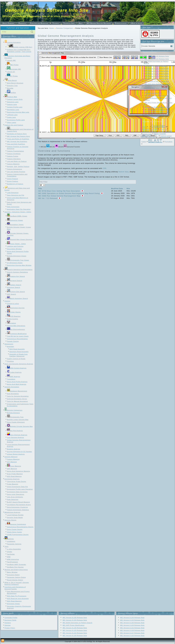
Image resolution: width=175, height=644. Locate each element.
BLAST (155, 141)
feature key (151, 137)
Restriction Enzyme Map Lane (18, 112)
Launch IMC (11, 60)
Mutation (154, 129)
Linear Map (149, 131)
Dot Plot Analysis (15, 431)
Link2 (88, 640)
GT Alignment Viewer (15, 263)
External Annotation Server (17, 399)
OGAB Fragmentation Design (18, 535)
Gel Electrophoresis (16, 329)
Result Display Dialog (15, 580)
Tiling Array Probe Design (17, 481)
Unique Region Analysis (16, 454)
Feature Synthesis (14, 154)
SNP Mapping (12, 469)
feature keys (124, 172)
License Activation (13, 42)
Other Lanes (12, 122)
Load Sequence (13, 193)
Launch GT (11, 72)
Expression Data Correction (17, 492)
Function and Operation (39, 23)
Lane (169, 131)
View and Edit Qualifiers (16, 144)
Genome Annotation (12, 387)
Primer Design (14, 312)
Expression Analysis (12, 479)
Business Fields (10, 620)
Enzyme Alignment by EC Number (19, 452)
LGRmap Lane (12, 115)
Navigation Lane (13, 110)
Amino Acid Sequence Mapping (19, 471)
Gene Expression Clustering (17, 507)
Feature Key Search (16, 276)
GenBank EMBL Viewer (17, 216)
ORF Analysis (14, 377)
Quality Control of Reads (16, 359)
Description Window (14, 249)
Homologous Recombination (17, 339)
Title (40, 189)
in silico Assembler (14, 549)
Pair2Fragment (12, 562)
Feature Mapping (13, 164)
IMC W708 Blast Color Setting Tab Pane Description (59, 191)
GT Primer (12, 76)
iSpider (10, 552)
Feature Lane (12, 104)
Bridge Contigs (12, 319)
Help (81, 23)
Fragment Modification (17, 334)
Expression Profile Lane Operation (20, 489)
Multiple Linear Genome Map (18, 420)
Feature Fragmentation (15, 151)
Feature (158, 138)
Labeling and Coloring (15, 246)
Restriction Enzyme (16, 308)
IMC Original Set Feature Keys (18, 136)
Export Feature (13, 181)
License (161, 131)
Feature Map (11, 97)
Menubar (10, 88)
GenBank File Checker (15, 567)
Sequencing (9, 344)
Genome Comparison (13, 410)
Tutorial (56, 23)
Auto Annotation (13, 394)
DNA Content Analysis (17, 368)
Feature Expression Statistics (18, 510)
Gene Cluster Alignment (16, 422)
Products (22, 23)
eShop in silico (136, 23)
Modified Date (117, 189)
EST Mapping (12, 462)
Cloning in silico (13, 304)
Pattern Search (14, 285)
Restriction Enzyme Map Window (19, 265)
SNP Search (11, 294)
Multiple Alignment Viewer (17, 256)
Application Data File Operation (19, 209)
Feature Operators (14, 159)
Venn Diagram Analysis (17, 435)
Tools (6, 546)
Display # (39, 184)
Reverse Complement (16, 524)
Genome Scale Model (15, 517)
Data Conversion (13, 207)
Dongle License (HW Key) (20, 47)
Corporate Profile (11, 618)
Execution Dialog (13, 575)
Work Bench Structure (15, 83)
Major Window (12, 572)
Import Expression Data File (17, 487)
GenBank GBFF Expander (17, 564)
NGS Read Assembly (17, 349)
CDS (104, 168)
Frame (153, 136)
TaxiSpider (11, 554)
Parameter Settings (14, 544)
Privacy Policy (10, 628)
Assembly (11, 346)
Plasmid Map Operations (16, 326)
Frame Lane (11, 117)
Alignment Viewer (13, 604)
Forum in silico (121, 23)
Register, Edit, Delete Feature (18, 166)
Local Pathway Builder (15, 515)
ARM (9, 557)
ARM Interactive (13, 559)
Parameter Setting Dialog (16, 577)
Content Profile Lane (15, 107)
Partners (8, 623)
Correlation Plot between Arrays (19, 505)
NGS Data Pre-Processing (17, 596)
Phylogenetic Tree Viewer (18, 260)
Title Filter (39, 180)
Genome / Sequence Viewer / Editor (18, 212)
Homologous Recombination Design (20, 527)
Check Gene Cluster (14, 532)
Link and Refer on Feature (17, 161)
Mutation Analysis (14, 449)
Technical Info (69, 23)
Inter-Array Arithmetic (15, 497)
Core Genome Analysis (15, 437)
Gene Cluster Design (15, 529)
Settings (9, 539)
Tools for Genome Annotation (18, 396)
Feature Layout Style (15, 99)
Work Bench (11, 80)
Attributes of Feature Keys (17, 134)
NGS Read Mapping (14, 476)
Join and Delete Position (16, 172)
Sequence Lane (13, 102)
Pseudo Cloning (13, 341)
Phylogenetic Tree (15, 417)
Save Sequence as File (16, 195)
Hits (128, 189)
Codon (144, 142)
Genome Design (10, 520)
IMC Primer (13, 65)
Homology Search (13, 287)
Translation (11, 379)
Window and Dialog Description (16, 570)
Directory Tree (12, 86)
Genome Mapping (11, 457)
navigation (145, 129)
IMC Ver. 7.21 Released (48, 198)
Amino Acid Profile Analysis (17, 382)
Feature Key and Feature (14, 125)
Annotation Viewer (15, 225)
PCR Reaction (14, 316)
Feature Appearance (15, 169)
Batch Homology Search (17, 298)
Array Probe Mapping (15, 474)
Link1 (82, 640)
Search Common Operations (17, 272)
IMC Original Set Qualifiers (17, 141)
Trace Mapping (14, 466)
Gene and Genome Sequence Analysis (19, 364)
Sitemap (8, 625)
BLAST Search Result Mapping (18, 502)
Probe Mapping (13, 484)
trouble (144, 127)
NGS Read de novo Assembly (18, 599)
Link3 (93, 640)
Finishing (10, 361)
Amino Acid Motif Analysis (17, 384)
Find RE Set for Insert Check (18, 336)
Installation (11, 541)
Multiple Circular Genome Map (20, 426)
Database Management (17, 391)
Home (52, 28)
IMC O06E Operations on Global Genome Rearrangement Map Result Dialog (69, 193)
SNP (149, 127)
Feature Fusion (13, 156)
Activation (169, 142)
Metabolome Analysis (12, 512)
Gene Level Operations (16, 494)
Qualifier (158, 126)
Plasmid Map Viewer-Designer (20, 239)
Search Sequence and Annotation (19, 270)
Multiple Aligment (13, 413)
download (165, 137)
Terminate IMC (14, 69)
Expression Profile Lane (16, 120)
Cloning (7, 301)
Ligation (11, 323)
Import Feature (12, 179)
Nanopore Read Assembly (19, 352)
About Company (8, 23)
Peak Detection (13, 499)
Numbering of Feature (15, 184)
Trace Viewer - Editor (16, 244)
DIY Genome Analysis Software (99, 23)
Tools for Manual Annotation (17, 401)
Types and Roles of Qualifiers (18, 139)
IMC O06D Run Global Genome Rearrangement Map (59, 196)
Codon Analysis (14, 372)
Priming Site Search (16, 292)
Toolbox (11, 92)
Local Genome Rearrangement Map (163, 129)
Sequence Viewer (15, 220)
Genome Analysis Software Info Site (47, 10)
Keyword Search (15, 281)
